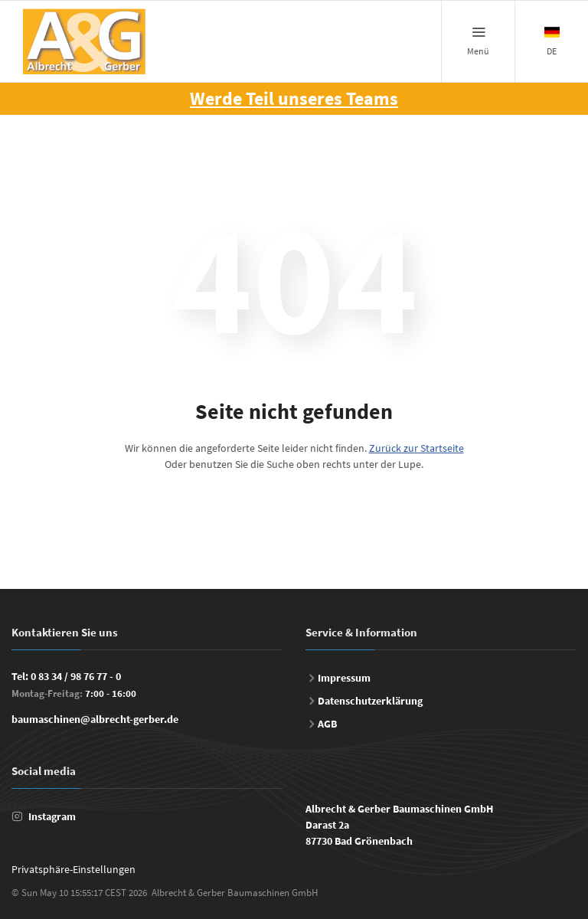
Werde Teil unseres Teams (294, 98)
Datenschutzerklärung (370, 701)
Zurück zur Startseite (416, 448)
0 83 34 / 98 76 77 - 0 (76, 676)
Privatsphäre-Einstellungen (73, 869)
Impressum (344, 678)
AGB (327, 724)
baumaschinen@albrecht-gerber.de (95, 719)
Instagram (52, 816)
